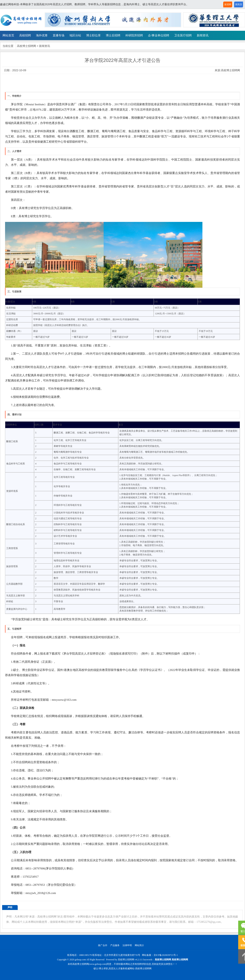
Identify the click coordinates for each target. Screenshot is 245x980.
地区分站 (75, 35)
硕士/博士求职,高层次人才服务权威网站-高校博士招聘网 (122, 969)
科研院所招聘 (134, 35)
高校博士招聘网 (26, 46)
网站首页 (8, 35)
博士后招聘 (113, 35)
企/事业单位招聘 (159, 35)
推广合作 (103, 945)
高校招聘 (25, 35)
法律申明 (127, 945)
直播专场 (59, 35)
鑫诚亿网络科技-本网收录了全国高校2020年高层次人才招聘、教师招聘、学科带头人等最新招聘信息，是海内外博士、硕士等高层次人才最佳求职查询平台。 (94, 4)
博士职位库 (93, 35)
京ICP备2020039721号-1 (166, 955)
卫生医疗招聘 (183, 35)
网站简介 (139, 945)
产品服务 (115, 945)
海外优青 (42, 35)
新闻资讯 (203, 35)
